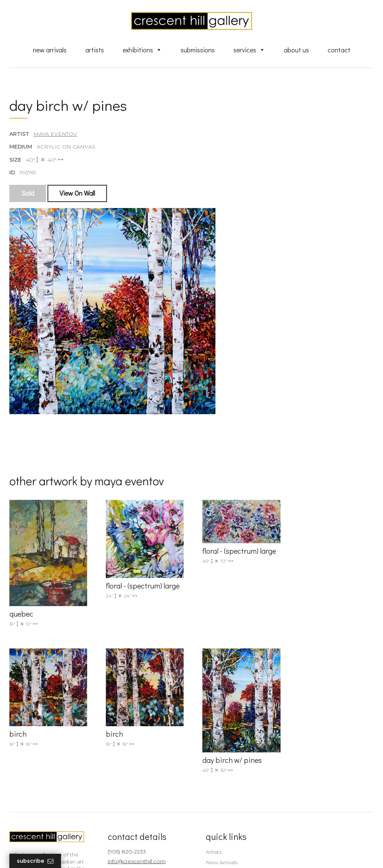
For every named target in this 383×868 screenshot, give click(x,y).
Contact (339, 50)
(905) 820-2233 (124, 738)
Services (249, 50)
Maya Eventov (55, 134)
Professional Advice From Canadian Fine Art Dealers (234, 785)
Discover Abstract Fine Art (235, 771)
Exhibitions (142, 50)
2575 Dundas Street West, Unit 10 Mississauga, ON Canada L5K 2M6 (138, 778)
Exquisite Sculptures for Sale (238, 760)
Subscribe (35, 861)
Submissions (198, 50)
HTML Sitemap (220, 831)
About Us (296, 50)
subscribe (320, 778)
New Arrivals (50, 50)
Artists (95, 50)
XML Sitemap (219, 820)
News (208, 810)
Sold (28, 193)
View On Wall (77, 193)
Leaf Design (233, 853)
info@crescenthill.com (134, 748)
